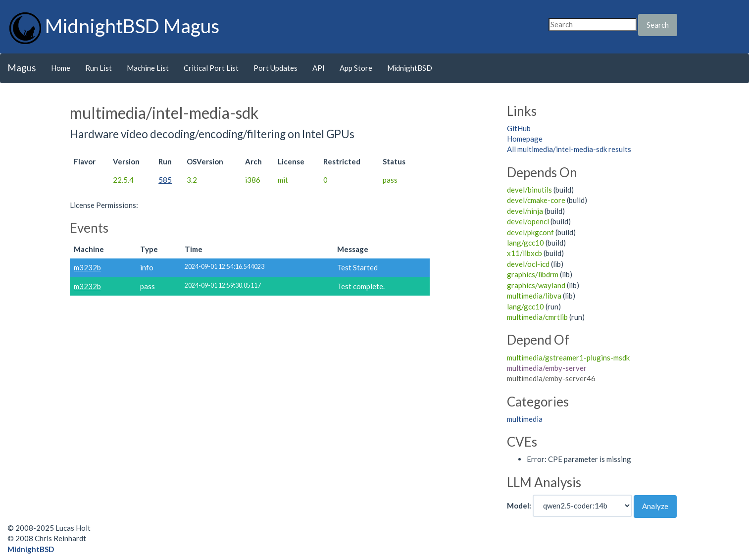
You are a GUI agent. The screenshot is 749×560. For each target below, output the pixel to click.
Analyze (655, 506)
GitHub (519, 128)
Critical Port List (211, 68)
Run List (99, 68)
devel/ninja (525, 211)
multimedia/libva (534, 296)
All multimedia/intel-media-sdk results (569, 149)
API (319, 68)
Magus (22, 68)
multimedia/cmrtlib (537, 317)
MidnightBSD (410, 68)
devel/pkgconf (530, 232)
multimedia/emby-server (547, 368)
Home (61, 68)
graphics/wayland (536, 285)
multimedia (525, 419)
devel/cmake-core (536, 200)
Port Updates (275, 68)
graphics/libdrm (533, 274)
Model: (519, 506)
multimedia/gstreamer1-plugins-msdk (568, 357)
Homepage (525, 139)
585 (165, 180)
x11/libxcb (524, 253)
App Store (356, 68)
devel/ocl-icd (528, 264)
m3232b (87, 267)
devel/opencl (528, 221)
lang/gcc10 (525, 243)
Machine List (148, 68)
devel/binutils (529, 190)
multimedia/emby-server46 (551, 378)
